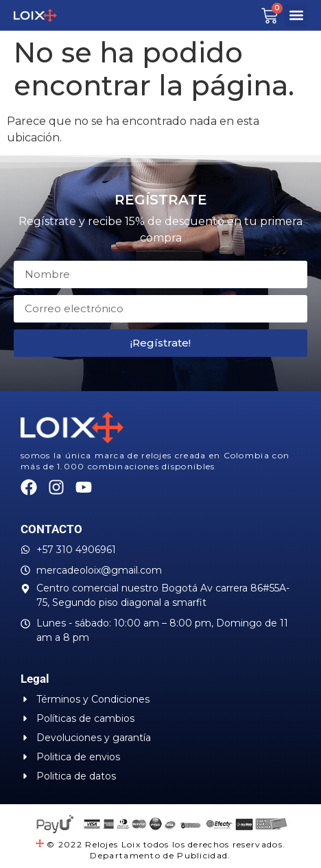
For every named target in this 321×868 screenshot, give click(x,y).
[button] (296, 15)
